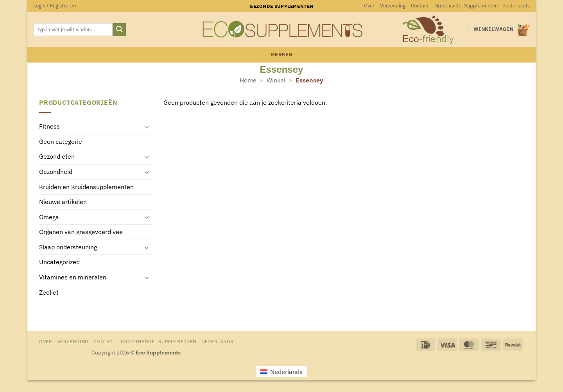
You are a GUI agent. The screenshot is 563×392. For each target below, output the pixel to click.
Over (369, 6)
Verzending (393, 6)
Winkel (276, 80)
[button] (55, 6)
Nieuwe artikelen (63, 202)
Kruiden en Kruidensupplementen (86, 187)
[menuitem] (516, 6)
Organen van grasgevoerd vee (81, 232)
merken (281, 55)
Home (248, 80)
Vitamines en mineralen (73, 277)
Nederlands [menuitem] (286, 372)
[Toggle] (147, 127)
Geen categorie (61, 141)
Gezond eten (57, 157)
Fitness (49, 127)
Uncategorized (59, 262)
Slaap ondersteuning (68, 247)
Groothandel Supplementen (466, 6)
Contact (420, 6)
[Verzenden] (119, 30)
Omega (49, 217)
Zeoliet (49, 292)
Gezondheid (56, 172)
